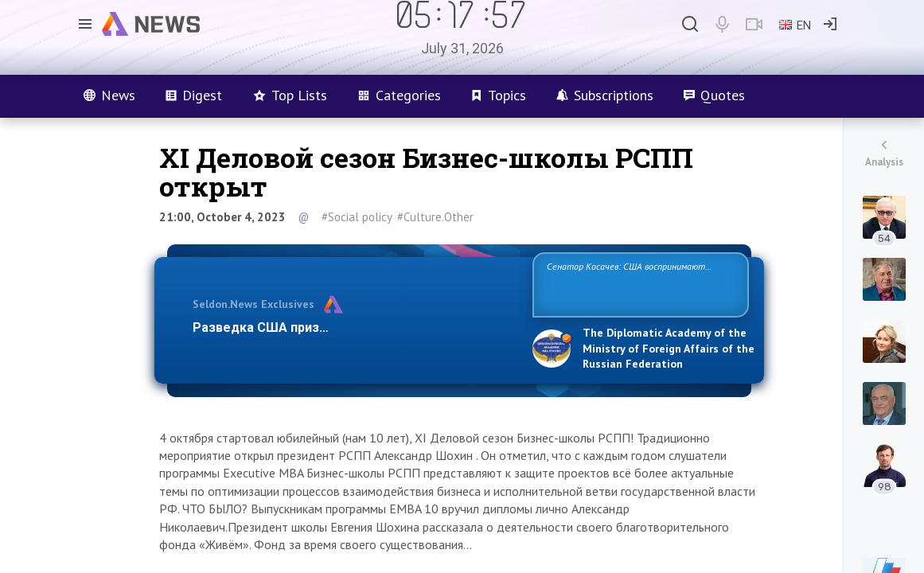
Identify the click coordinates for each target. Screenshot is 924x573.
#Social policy (357, 217)
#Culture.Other (435, 217)
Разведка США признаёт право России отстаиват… (353, 327)
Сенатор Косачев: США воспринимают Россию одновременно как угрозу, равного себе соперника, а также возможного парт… (638, 284)
